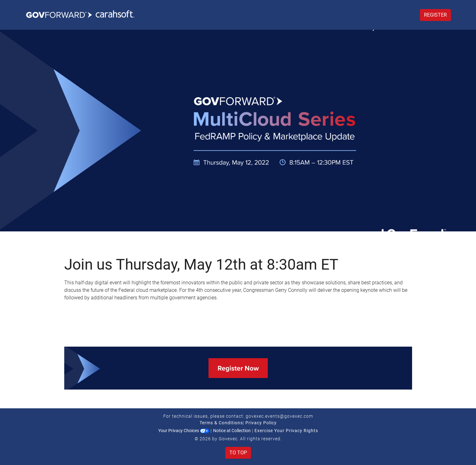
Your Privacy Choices (184, 431)
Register (435, 15)
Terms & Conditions (221, 423)
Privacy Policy (261, 423)
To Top (238, 453)
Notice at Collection (232, 431)
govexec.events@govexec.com (279, 416)
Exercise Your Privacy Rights (286, 431)
